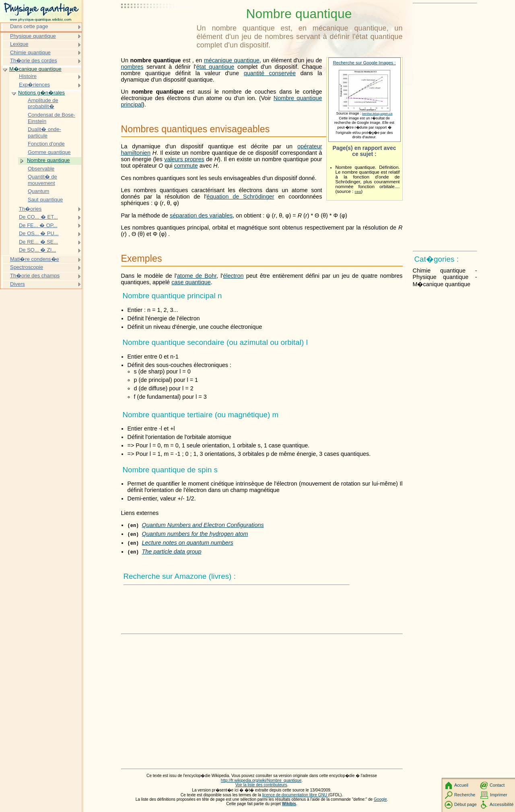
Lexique (19, 44)
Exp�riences (34, 85)
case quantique (191, 282)
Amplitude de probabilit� (43, 104)
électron (233, 276)
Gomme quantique (49, 152)
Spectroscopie (27, 267)
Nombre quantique (48, 160)
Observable (41, 169)
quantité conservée (270, 73)
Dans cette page (29, 26)
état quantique (215, 67)
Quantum (38, 191)
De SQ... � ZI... (37, 250)
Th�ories (30, 209)
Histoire (28, 76)
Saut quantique (45, 200)
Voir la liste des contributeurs (261, 785)
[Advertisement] (157, 26)
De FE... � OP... (38, 225)
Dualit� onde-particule (44, 132)
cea (358, 192)
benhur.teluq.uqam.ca (377, 114)
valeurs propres (184, 159)
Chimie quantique (30, 52)
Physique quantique (33, 36)
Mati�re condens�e (35, 259)
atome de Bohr (197, 276)
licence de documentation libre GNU (295, 795)
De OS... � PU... (39, 233)
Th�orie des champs (35, 276)
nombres (132, 67)
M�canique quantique (35, 69)
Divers (18, 284)
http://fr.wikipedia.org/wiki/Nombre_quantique (261, 780)
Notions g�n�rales (41, 93)
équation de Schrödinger (240, 197)
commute (186, 166)
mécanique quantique (232, 60)
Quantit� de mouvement (42, 180)
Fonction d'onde (46, 144)
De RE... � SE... (38, 242)
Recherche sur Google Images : (365, 63)
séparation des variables (201, 215)
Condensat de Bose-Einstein (51, 118)
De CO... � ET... (38, 217)
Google (380, 799)
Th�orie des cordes (34, 60)
